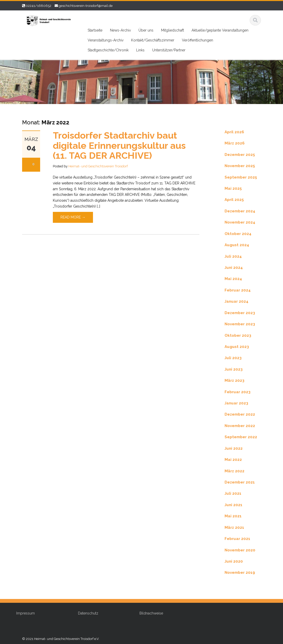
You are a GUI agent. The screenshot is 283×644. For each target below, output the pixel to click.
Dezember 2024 (240, 211)
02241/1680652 (38, 6)
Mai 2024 (233, 279)
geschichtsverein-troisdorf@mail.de (86, 6)
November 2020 (240, 550)
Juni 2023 (234, 369)
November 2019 (240, 573)
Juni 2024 (234, 268)
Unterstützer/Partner (169, 50)
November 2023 (240, 324)
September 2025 (241, 177)
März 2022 (234, 471)
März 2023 (234, 380)
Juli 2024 (233, 256)
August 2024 (237, 245)
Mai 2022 (233, 460)
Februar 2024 (238, 290)
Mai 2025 (233, 188)
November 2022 (240, 426)
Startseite (95, 30)
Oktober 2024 (238, 234)
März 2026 (235, 143)
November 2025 (240, 166)
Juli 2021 (233, 493)
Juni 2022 (234, 448)
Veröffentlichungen (198, 40)
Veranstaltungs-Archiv (106, 40)
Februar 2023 (238, 392)
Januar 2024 (237, 301)
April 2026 (234, 132)
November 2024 (240, 222)
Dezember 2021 (240, 482)
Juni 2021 (233, 505)
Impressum (23, 613)
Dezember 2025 (240, 155)
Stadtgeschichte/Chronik (108, 50)
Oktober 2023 (238, 335)
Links (140, 50)
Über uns (146, 30)
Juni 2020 (234, 561)
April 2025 (234, 200)
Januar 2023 (236, 403)
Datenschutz (85, 613)
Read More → (73, 217)
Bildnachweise (148, 613)
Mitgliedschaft (172, 30)
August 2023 (237, 347)
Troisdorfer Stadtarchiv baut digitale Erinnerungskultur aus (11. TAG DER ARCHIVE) (119, 145)
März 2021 (234, 528)
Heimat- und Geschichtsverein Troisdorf (98, 166)
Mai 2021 (233, 516)
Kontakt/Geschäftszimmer (153, 40)
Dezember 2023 (240, 313)
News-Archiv (120, 30)
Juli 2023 (233, 358)
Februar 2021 (237, 539)
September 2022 (241, 437)
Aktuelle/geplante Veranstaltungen (220, 30)
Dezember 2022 (240, 414)
